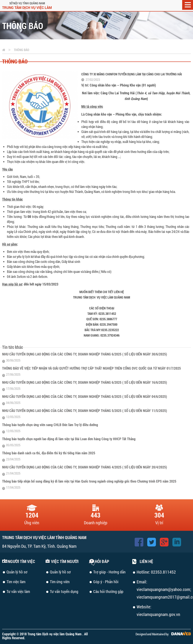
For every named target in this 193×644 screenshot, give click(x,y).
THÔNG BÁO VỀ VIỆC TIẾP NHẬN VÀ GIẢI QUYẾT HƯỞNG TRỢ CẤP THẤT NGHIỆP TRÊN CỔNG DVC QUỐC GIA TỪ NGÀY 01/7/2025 (92, 368)
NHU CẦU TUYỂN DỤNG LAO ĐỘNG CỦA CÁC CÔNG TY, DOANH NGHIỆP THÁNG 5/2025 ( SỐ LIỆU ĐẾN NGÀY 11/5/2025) (85, 411)
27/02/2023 (93, 80)
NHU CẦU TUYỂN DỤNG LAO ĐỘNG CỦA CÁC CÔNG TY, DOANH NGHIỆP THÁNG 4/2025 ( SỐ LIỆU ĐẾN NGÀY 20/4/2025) (85, 467)
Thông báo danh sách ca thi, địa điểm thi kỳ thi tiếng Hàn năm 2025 (49, 453)
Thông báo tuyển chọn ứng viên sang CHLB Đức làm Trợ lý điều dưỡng (50, 425)
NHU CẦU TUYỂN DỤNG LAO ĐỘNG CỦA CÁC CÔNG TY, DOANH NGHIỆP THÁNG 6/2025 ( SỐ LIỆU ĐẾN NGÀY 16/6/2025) (85, 382)
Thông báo (22, 50)
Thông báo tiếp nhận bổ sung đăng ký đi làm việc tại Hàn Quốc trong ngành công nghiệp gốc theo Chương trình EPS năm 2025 (89, 481)
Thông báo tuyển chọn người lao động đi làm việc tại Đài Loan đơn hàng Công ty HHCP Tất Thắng (69, 439)
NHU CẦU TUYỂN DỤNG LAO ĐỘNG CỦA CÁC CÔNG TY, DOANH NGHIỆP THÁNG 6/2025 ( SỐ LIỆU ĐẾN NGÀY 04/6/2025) (85, 396)
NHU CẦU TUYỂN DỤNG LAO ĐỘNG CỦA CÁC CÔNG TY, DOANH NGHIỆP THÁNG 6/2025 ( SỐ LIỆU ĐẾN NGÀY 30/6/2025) (85, 354)
